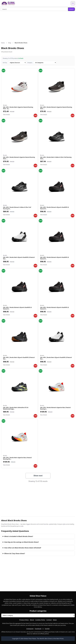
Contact (49, 620)
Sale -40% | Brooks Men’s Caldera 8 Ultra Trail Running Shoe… (56, 158)
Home (3, 43)
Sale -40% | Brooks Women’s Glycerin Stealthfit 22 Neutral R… (55, 208)
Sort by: (5, 63)
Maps (55, 620)
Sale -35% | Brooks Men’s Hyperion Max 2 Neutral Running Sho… (17, 458)
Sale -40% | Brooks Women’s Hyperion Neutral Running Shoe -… (56, 108)
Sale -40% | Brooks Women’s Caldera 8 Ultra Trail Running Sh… (17, 208)
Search (71, 9)
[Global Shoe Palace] (8, 3)
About (32, 620)
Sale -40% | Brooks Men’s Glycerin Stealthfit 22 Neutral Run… (19, 258)
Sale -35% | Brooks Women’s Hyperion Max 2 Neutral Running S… (55, 408)
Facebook (38, 629)
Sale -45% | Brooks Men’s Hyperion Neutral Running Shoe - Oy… (18, 108)
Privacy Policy (24, 620)
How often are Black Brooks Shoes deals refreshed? (23, 548)
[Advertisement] (38, 26)
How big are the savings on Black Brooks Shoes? (22, 542)
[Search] (35, 9)
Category (30, 63)
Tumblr (47, 629)
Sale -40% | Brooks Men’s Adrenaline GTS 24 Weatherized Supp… (16, 408)
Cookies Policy (40, 620)
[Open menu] (73, 3)
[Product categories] (38, 615)
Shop (10, 43)
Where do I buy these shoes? (15, 553)
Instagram (30, 629)
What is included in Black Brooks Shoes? (19, 536)
